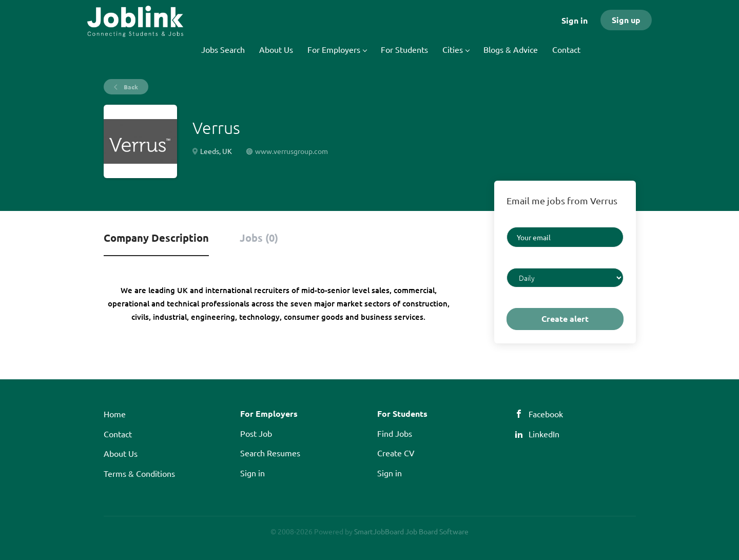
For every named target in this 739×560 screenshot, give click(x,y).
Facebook (546, 414)
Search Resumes (270, 453)
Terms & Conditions (139, 473)
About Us (121, 453)
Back (130, 87)
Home (115, 414)
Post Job (256, 433)
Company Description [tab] (156, 238)
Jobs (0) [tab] (259, 238)
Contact (118, 434)
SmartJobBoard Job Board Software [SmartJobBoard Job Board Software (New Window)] (411, 531)
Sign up (626, 20)
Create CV (396, 453)
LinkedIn (544, 434)
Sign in (575, 20)
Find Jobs (395, 433)
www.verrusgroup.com (291, 151)
